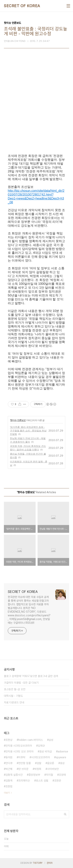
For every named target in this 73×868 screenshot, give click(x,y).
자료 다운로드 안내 (14, 702)
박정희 (38, 769)
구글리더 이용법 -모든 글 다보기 (21, 683)
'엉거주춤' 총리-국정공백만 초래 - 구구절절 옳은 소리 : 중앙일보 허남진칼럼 (28, 431)
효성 (62, 763)
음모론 (51, 763)
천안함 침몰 (25, 763)
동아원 (9, 757)
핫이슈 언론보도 (18, 420)
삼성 (51, 740)
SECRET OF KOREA (22, 6)
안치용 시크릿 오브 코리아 (19, 751)
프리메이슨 (24, 781)
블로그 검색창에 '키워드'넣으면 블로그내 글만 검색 (31, 676)
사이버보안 (53, 769)
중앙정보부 (34, 775)
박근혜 (9, 769)
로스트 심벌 (42, 781)
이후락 (22, 757)
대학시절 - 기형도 (13, 696)
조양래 (62, 775)
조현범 (9, 786)
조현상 (9, 740)
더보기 (7, 793)
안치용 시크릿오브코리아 (19, 746)
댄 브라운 (23, 769)
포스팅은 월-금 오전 (15, 689)
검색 (65, 814)
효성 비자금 (46, 751)
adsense (63, 751)
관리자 (50, 863)
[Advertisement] (36, 108)
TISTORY (38, 863)
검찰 (39, 763)
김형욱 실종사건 (14, 775)
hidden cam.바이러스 (31, 740)
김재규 (41, 746)
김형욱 (9, 781)
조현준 (58, 781)
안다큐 (9, 763)
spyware (61, 757)
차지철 (49, 775)
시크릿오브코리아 (40, 757)
